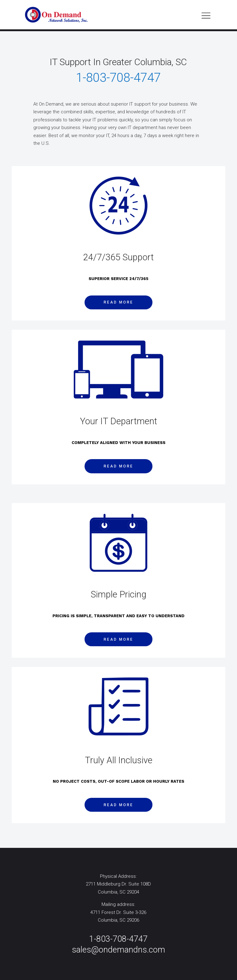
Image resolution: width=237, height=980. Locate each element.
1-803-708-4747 (118, 939)
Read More (118, 302)
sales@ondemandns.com (118, 950)
